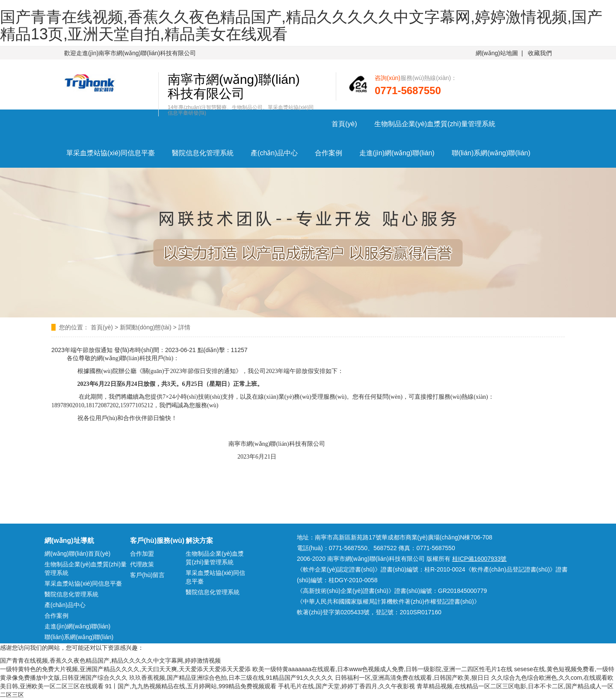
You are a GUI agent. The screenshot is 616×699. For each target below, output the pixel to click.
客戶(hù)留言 (147, 575)
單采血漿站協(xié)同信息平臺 (111, 153)
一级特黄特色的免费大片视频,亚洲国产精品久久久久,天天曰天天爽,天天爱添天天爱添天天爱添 (125, 669)
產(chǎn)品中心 (274, 153)
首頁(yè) (344, 124)
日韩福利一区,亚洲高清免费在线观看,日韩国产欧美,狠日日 (412, 678)
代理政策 (142, 564)
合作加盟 (142, 554)
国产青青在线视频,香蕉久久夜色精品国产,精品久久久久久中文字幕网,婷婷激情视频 (110, 660)
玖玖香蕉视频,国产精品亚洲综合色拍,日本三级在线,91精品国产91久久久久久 (231, 678)
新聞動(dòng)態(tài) (146, 327)
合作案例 (329, 153)
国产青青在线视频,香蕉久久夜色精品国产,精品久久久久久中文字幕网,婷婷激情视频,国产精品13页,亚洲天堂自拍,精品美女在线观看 (301, 25)
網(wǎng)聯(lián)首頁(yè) (77, 554)
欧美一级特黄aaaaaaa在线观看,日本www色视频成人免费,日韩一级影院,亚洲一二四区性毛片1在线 (382, 669)
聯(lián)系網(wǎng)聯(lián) (491, 153)
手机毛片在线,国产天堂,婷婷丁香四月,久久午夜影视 (346, 686)
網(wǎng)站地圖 (497, 53)
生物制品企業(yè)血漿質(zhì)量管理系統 (435, 124)
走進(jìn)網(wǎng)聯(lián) (397, 153)
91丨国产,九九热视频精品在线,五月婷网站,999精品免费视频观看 (191, 686)
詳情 (184, 327)
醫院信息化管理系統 (203, 153)
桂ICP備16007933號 (480, 559)
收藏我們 (540, 53)
